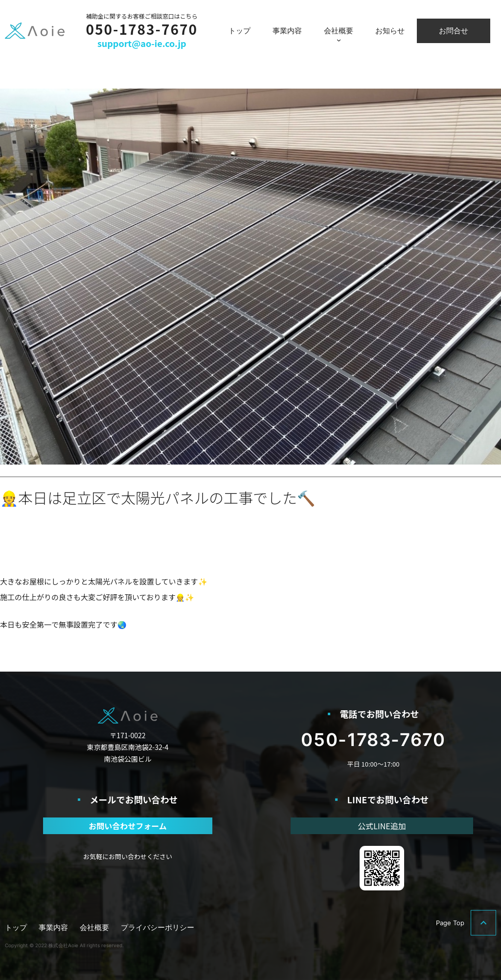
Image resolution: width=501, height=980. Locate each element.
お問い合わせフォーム (128, 826)
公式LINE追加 (382, 826)
